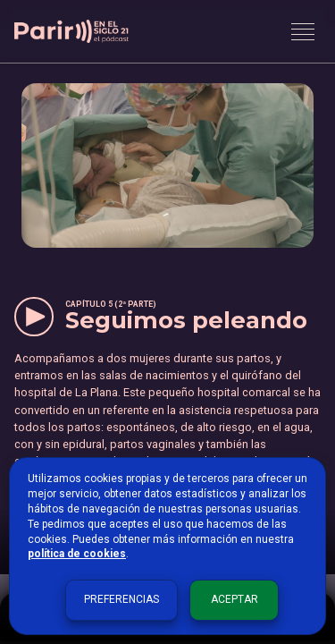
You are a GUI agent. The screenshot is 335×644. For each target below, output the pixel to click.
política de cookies (77, 554)
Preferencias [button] (121, 599)
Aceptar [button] (234, 599)
